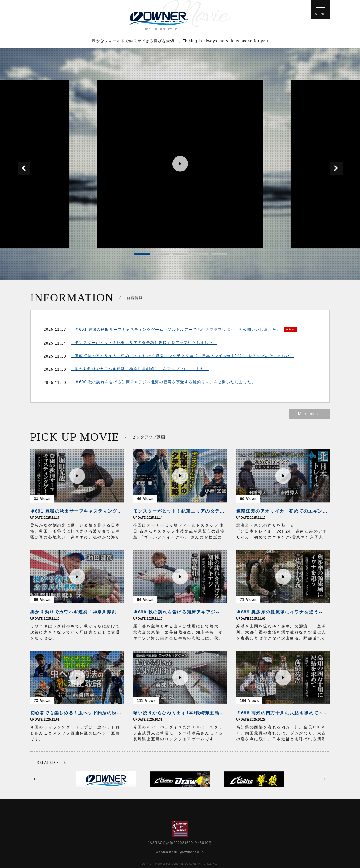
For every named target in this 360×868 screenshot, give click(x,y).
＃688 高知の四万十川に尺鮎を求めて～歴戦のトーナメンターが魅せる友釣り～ (283, 713)
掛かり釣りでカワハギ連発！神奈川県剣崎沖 (77, 612)
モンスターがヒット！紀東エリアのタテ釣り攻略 (180, 511)
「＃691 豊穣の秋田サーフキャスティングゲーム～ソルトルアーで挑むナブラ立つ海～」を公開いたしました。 (176, 330)
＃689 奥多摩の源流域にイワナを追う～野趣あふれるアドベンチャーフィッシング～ (283, 612)
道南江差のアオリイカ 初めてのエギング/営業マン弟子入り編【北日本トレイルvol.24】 (283, 511)
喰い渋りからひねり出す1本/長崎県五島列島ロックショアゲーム (180, 713)
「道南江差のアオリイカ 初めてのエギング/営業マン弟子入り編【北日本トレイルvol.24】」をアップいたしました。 (182, 357)
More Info (309, 414)
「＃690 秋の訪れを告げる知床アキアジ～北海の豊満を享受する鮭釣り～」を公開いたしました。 (163, 383)
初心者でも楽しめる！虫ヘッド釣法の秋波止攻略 (77, 713)
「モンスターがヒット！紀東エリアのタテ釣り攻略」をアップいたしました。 (144, 344)
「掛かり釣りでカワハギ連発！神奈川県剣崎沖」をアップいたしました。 (140, 370)
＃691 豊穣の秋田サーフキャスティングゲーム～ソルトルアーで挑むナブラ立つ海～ (77, 511)
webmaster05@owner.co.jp (180, 853)
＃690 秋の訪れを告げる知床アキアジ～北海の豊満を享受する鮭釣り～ (180, 612)
